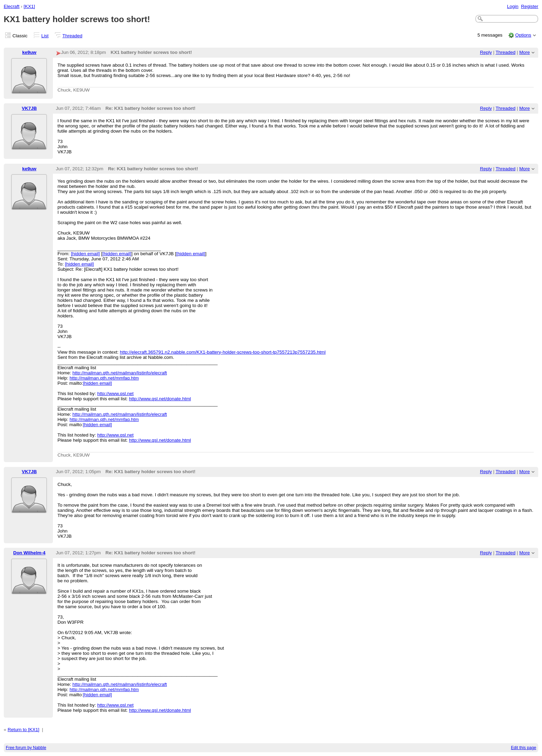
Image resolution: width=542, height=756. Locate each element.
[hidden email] (85, 254)
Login (513, 6)
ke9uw (29, 52)
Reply (486, 52)
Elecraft (12, 6)
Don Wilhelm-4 (29, 553)
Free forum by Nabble (26, 748)
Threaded (73, 36)
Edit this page (524, 748)
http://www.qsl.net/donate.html (160, 399)
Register (530, 6)
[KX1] (29, 6)
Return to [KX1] (24, 730)
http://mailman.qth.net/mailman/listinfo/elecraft (120, 373)
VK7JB (29, 108)
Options (523, 35)
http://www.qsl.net (115, 394)
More (525, 52)
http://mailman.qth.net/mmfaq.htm (104, 378)
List (45, 36)
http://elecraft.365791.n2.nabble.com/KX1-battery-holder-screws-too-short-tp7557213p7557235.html (223, 352)
